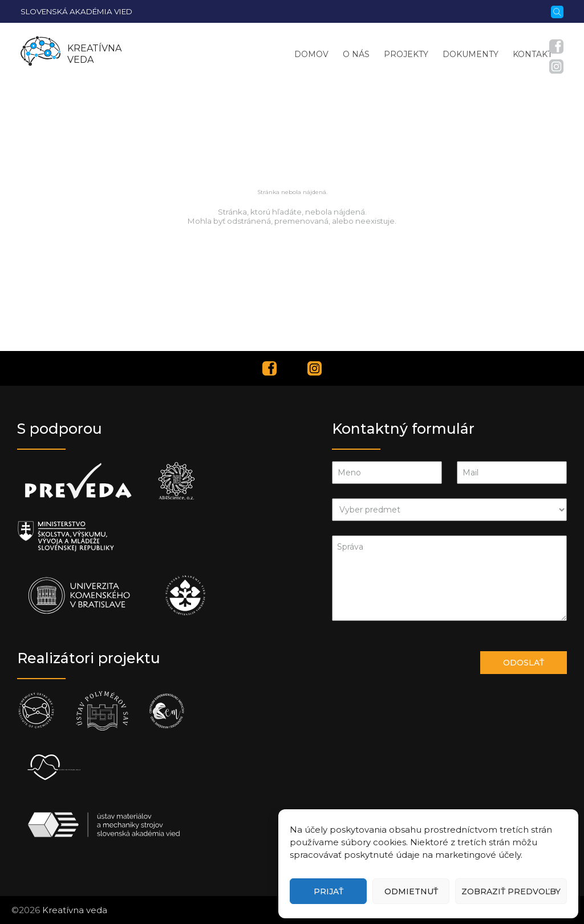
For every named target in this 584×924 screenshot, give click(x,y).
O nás (356, 54)
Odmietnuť (411, 891)
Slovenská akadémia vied (76, 11)
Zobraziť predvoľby (511, 891)
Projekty (406, 54)
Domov (311, 54)
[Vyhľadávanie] (557, 11)
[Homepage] (40, 54)
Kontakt (532, 54)
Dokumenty (471, 54)
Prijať (328, 891)
